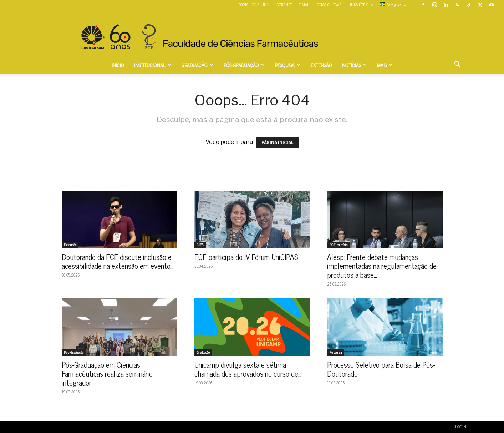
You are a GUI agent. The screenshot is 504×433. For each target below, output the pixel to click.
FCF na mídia (338, 245)
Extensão (70, 245)
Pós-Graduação (74, 352)
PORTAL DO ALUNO (254, 5)
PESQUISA (288, 65)
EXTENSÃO (321, 65)
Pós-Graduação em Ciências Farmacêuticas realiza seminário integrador (107, 373)
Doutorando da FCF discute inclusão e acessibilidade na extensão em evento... (118, 261)
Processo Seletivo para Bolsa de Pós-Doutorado (381, 369)
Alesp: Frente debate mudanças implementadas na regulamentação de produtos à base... (382, 266)
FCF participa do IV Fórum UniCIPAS (246, 257)
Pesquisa (335, 352)
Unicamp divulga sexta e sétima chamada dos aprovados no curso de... (248, 369)
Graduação (203, 352)
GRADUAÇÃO (197, 65)
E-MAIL (304, 5)
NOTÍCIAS (354, 65)
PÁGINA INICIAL (278, 142)
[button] (458, 65)
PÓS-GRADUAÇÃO (244, 65)
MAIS (385, 65)
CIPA (200, 245)
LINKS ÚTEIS (360, 5)
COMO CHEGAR (329, 5)
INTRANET (284, 5)
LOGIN (461, 427)
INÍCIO (118, 65)
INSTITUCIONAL (153, 65)
